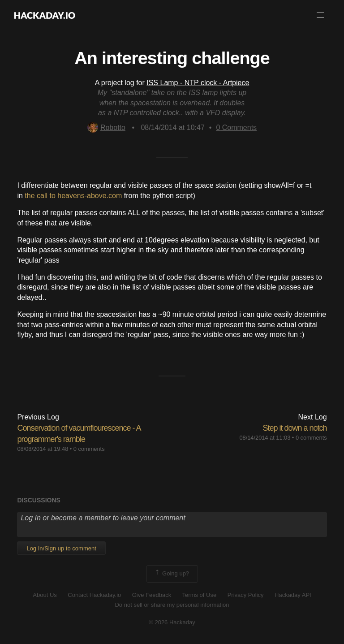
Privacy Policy (246, 595)
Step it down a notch (295, 428)
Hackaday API (293, 595)
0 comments (89, 449)
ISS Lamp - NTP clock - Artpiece (198, 83)
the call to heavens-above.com (73, 196)
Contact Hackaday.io (94, 595)
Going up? (172, 574)
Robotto (106, 128)
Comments (236, 128)
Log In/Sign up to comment (61, 548)
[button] (320, 15)
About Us (45, 595)
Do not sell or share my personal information (172, 605)
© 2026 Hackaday (172, 622)
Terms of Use (200, 595)
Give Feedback (152, 595)
